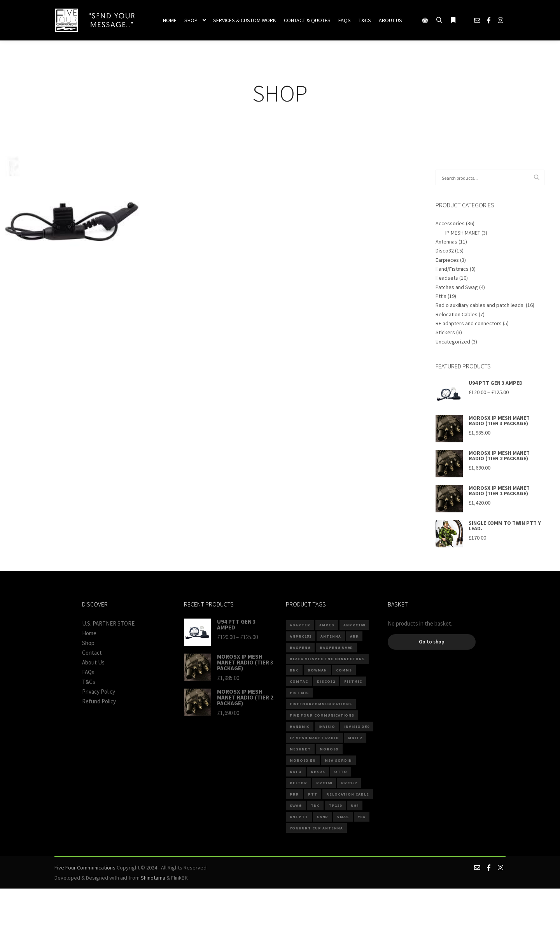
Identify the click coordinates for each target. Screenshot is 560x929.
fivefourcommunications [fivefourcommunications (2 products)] (321, 704)
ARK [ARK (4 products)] (354, 636)
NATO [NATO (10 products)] (296, 772)
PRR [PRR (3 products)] (294, 794)
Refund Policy (99, 701)
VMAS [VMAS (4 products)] (343, 817)
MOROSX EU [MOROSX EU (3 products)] (303, 760)
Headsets (447, 278)
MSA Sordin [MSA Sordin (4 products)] (338, 760)
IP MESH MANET (463, 233)
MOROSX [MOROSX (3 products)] (329, 749)
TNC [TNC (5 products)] (315, 805)
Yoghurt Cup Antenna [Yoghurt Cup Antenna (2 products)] (316, 828)
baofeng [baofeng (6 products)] (300, 648)
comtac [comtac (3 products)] (299, 681)
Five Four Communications (85, 868)
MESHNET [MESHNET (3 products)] (300, 749)
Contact (92, 653)
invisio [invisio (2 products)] (327, 727)
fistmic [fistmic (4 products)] (353, 681)
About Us (93, 662)
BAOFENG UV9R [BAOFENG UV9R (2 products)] (336, 648)
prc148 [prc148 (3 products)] (324, 783)
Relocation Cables (457, 314)
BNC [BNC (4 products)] (294, 670)
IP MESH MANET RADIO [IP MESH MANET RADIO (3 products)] (314, 738)
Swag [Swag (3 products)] (296, 805)
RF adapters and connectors (469, 323)
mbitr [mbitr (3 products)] (355, 738)
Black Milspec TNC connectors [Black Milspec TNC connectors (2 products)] (327, 659)
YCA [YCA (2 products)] (362, 817)
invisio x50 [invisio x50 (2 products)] (357, 727)
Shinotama (153, 878)
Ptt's (441, 296)
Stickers (445, 332)
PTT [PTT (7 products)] (313, 794)
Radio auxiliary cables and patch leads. (480, 305)
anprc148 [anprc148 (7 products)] (354, 625)
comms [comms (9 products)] (344, 670)
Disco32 (445, 251)
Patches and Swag (457, 287)
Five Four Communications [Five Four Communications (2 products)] (322, 715)
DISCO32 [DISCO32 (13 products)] (326, 681)
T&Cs (89, 682)
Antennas (446, 242)
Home (89, 633)
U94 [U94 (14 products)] (355, 805)
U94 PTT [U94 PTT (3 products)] (299, 817)
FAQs (88, 672)
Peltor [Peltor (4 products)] (298, 783)
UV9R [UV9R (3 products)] (323, 817)
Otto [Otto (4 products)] (341, 772)
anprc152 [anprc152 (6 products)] (301, 636)
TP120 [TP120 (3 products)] (335, 805)
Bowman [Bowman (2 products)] (317, 670)
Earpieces (447, 260)
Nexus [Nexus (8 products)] (318, 772)
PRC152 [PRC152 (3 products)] (349, 783)
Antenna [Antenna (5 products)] (331, 636)
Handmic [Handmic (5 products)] (300, 727)
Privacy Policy (99, 691)
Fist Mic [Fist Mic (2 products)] (299, 693)
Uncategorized (453, 342)
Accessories (450, 223)
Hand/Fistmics (452, 269)
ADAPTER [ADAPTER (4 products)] (300, 625)
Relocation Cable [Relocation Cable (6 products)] (348, 794)
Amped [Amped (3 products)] (327, 625)
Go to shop (432, 642)
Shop (88, 643)
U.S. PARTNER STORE (108, 623)
